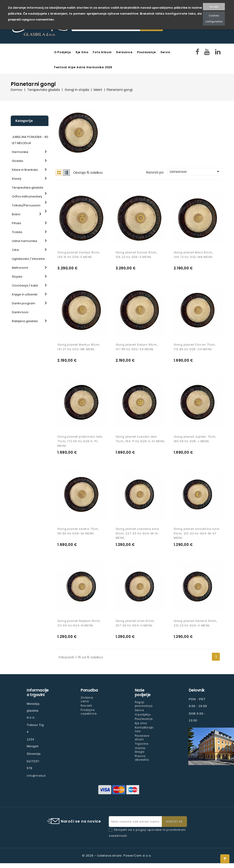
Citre (15, 250)
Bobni (16, 214)
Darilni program (24, 303)
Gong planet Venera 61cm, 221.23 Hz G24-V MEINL (195, 628)
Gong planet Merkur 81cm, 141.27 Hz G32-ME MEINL (79, 349)
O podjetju (63, 52)
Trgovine (142, 748)
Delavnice (124, 52)
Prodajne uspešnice (89, 717)
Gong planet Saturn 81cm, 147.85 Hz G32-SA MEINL (137, 349)
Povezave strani (142, 742)
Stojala (17, 277)
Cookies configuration (214, 18)
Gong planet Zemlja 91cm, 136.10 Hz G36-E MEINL (79, 256)
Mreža (59, 173)
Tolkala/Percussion (26, 205)
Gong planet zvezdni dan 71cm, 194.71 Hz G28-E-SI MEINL (140, 442)
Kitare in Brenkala (25, 170)
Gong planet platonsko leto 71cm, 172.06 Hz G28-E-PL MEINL (80, 444)
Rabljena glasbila (25, 321)
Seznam (66, 173)
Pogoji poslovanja (144, 709)
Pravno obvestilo (142, 762)
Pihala (16, 223)
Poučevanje (146, 52)
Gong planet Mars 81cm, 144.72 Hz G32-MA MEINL (193, 256)
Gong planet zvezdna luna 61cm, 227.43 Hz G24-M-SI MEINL (137, 537)
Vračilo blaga (140, 754)
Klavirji (17, 179)
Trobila (17, 232)
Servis (165, 52)
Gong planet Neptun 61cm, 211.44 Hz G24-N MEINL (79, 628)
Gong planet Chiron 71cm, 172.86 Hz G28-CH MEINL (195, 349)
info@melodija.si (40, 780)
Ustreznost (195, 171)
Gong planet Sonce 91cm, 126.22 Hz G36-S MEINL (137, 256)
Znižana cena (87, 704)
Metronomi (20, 268)
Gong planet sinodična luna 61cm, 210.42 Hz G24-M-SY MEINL (197, 537)
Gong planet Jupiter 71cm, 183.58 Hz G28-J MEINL (195, 442)
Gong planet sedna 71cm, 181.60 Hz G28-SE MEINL (78, 535)
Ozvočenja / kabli (25, 285)
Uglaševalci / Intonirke (28, 259)
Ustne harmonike (25, 241)
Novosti (86, 710)
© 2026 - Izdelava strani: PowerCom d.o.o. (117, 860)
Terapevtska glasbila (28, 188)
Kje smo (82, 52)
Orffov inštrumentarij (27, 196)
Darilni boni (20, 312)
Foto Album (102, 52)
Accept (214, 7)
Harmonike (20, 152)
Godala (17, 161)
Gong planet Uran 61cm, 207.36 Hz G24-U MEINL (135, 628)
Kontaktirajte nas (145, 734)
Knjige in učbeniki (25, 294)
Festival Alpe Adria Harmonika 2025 (83, 67)
